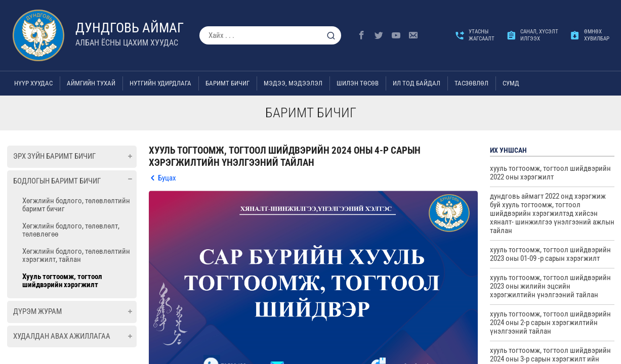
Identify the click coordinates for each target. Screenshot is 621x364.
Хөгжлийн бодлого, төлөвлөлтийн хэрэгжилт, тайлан (76, 255)
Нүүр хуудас (33, 83)
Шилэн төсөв (358, 83)
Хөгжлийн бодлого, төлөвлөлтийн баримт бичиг (76, 205)
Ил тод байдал (417, 83)
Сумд (511, 83)
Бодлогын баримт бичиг (57, 181)
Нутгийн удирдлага (160, 83)
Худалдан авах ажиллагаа (62, 336)
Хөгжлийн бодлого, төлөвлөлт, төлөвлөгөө (71, 230)
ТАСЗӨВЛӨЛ (471, 83)
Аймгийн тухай (91, 83)
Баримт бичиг (227, 83)
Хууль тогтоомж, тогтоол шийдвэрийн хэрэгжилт (62, 281)
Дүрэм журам (37, 311)
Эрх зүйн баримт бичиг (54, 156)
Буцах (167, 178)
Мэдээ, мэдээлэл (293, 83)
